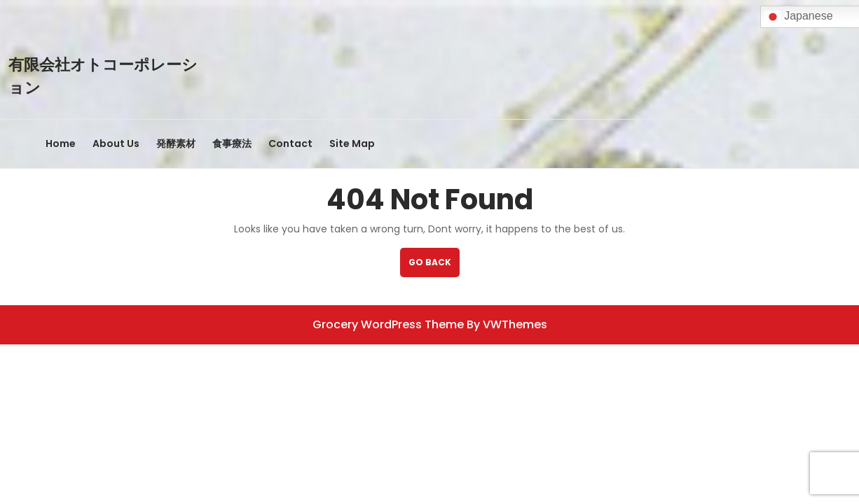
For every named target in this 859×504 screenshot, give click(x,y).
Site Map (352, 143)
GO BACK (434, 266)
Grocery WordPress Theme (388, 324)
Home (61, 143)
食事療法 (232, 143)
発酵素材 (176, 143)
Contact (290, 143)
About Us (116, 143)
